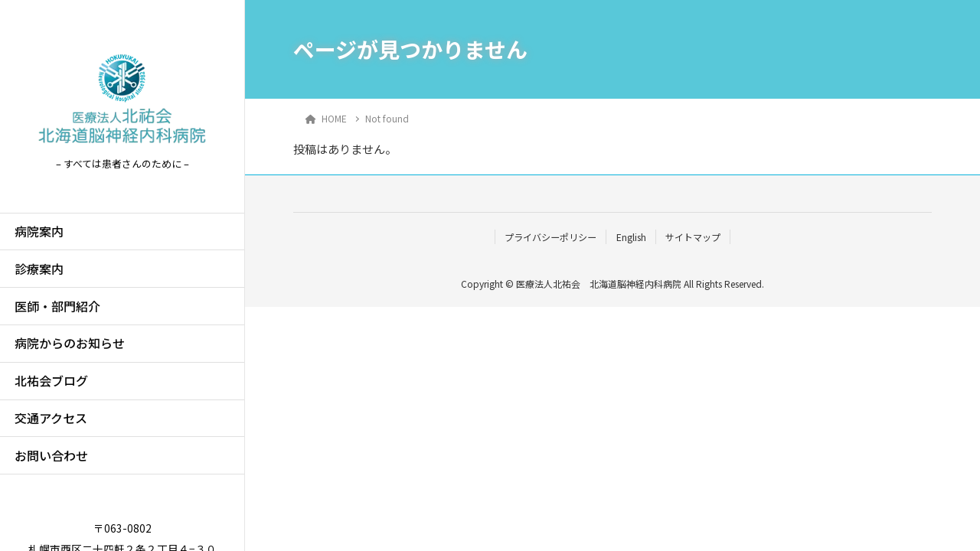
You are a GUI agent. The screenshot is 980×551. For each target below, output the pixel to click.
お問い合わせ (51, 455)
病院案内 (39, 231)
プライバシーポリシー (550, 237)
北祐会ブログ (51, 380)
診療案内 (39, 269)
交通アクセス (51, 418)
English (631, 237)
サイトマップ (693, 237)
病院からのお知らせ (70, 343)
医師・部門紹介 (57, 306)
